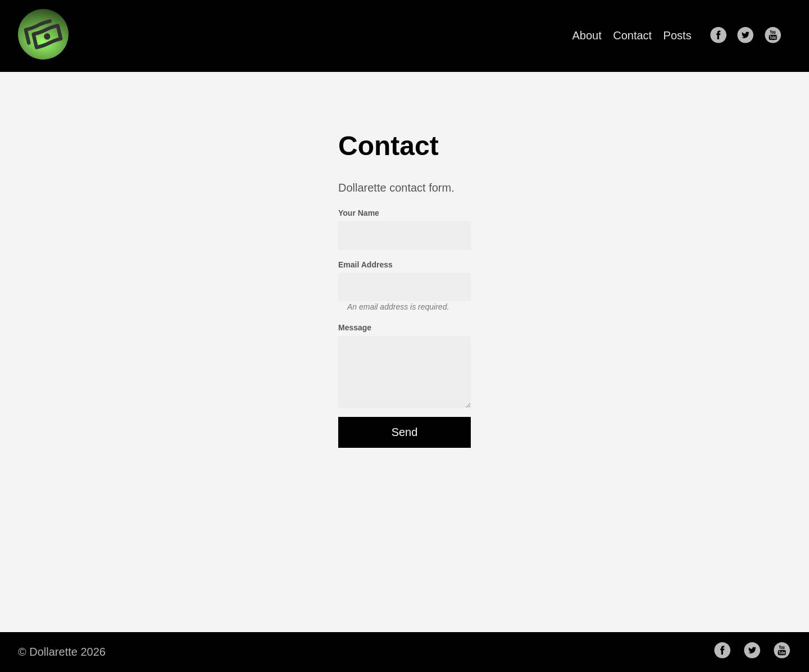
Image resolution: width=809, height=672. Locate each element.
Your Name (359, 213)
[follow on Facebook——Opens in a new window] (722, 36)
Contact (632, 35)
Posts (678, 35)
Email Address (365, 265)
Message (355, 328)
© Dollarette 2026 (62, 652)
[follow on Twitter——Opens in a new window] (749, 36)
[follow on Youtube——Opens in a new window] (776, 36)
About (587, 35)
